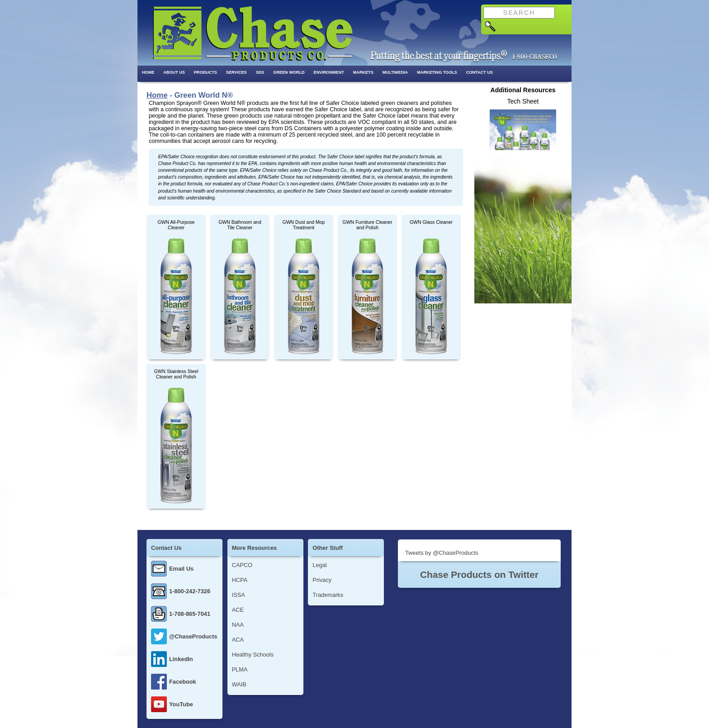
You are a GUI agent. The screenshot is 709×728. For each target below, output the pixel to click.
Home (148, 72)
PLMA (240, 669)
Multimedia (395, 72)
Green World (289, 72)
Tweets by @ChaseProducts (442, 553)
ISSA (239, 595)
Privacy (322, 580)
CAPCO (242, 565)
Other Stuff (328, 548)
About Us (174, 72)
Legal (319, 565)
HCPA (240, 580)
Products (206, 72)
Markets (363, 72)
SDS (260, 72)
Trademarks (328, 595)
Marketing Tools (437, 72)
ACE (238, 610)
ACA (238, 640)
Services (236, 72)
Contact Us (480, 72)
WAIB (239, 684)
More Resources (255, 548)
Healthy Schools (253, 655)
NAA (238, 625)
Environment (329, 72)
